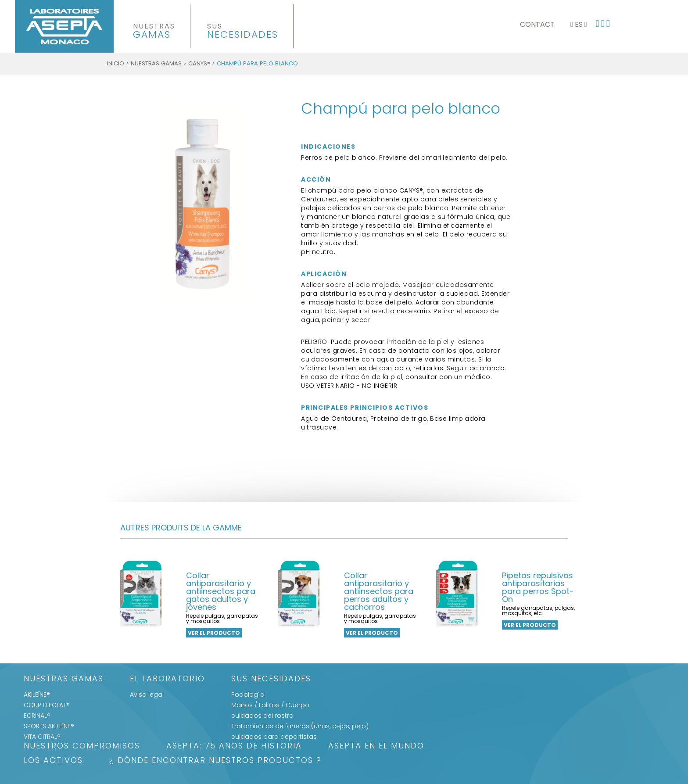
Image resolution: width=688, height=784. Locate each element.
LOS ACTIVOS (53, 761)
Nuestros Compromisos (82, 746)
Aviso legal (147, 695)
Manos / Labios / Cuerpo (270, 705)
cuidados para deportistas (274, 737)
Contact (537, 24)
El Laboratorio (167, 679)
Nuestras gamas (156, 63)
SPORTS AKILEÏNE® (49, 726)
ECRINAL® (37, 716)
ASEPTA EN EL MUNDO (376, 746)
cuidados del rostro (262, 716)
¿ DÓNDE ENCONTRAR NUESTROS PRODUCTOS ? (215, 761)
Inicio (116, 63)
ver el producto (214, 633)
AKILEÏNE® (37, 695)
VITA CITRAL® (42, 737)
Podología (248, 695)
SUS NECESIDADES (271, 679)
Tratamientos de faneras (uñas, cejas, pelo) (300, 726)
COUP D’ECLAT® (47, 705)
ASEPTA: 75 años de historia (234, 746)
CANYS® (199, 63)
